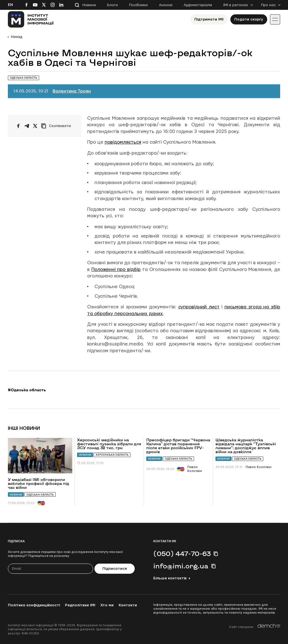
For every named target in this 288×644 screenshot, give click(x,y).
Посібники (138, 5)
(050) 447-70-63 (182, 553)
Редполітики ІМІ (80, 605)
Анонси (166, 5)
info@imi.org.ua (181, 566)
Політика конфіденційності (34, 605)
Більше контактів (170, 578)
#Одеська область (27, 390)
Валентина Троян (72, 91)
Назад (17, 37)
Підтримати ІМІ (209, 19)
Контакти (128, 605)
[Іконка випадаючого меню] (275, 19)
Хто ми (107, 605)
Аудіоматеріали (198, 5)
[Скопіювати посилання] (57, 126)
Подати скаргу (249, 19)
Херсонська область (112, 455)
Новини (89, 5)
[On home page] (31, 19)
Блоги (112, 5)
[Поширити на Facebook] (18, 126)
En (10, 5)
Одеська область (40, 495)
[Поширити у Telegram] (27, 126)
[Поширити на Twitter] (35, 126)
